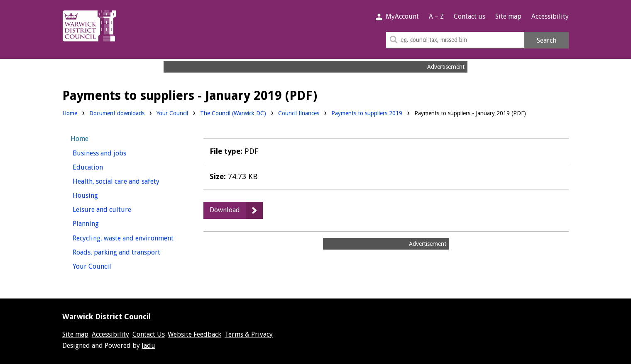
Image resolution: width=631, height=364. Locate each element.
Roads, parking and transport (127, 251)
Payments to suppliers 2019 (367, 113)
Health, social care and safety (127, 181)
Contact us (470, 16)
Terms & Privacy (249, 334)
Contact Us (149, 334)
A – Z (436, 16)
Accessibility (550, 16)
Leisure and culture (117, 209)
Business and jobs (115, 152)
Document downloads (117, 113)
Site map (508, 16)
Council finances (299, 113)
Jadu (148, 346)
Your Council (172, 113)
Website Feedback (194, 334)
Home (70, 113)
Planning (101, 223)
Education (103, 166)
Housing (101, 195)
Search (547, 40)
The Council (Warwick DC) (233, 113)
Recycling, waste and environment (127, 237)
